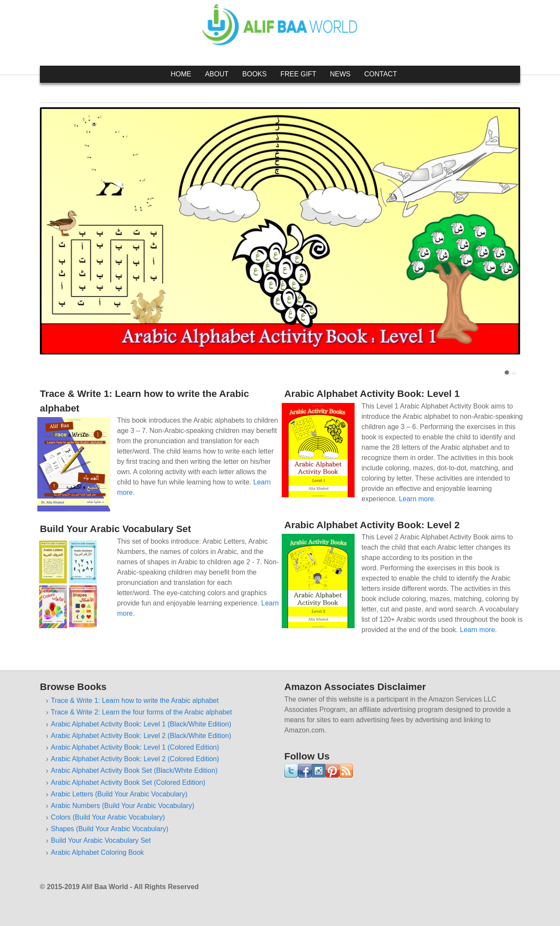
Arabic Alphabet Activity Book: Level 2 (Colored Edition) (135, 759)
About (217, 74)
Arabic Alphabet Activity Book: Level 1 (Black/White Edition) (141, 724)
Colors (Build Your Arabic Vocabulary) (108, 817)
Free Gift (298, 74)
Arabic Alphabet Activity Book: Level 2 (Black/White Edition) (141, 736)
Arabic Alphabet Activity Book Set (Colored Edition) (128, 782)
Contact (381, 74)
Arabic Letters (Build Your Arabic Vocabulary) (119, 794)
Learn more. (417, 499)
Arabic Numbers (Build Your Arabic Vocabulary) (123, 806)
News (340, 74)
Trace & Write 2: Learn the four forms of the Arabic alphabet (142, 712)
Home (181, 74)
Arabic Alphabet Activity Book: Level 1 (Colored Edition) (135, 747)
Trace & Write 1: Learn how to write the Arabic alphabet (135, 701)
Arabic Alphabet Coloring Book (98, 852)
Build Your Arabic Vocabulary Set (101, 840)
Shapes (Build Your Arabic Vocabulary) (110, 829)
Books (254, 74)
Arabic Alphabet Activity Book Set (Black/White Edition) (134, 770)
